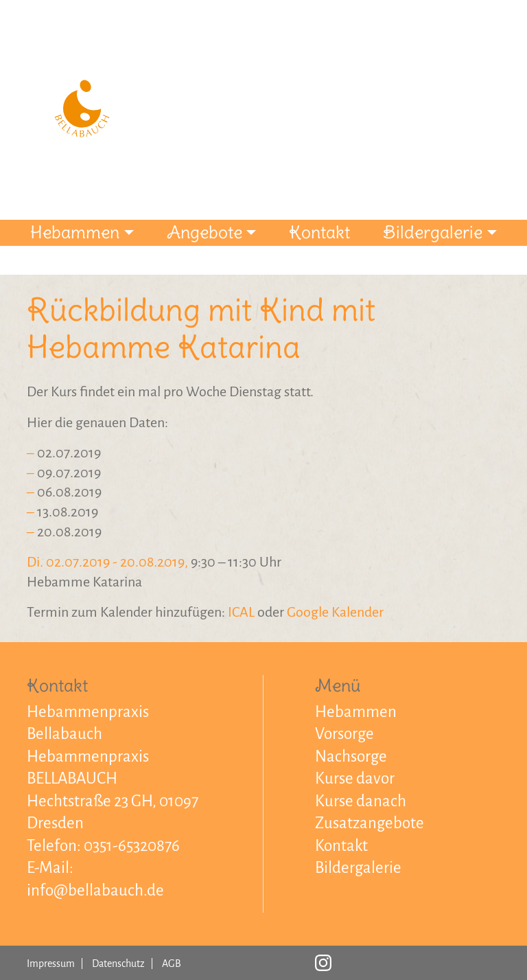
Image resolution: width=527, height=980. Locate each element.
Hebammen (75, 232)
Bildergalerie (433, 232)
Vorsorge (344, 734)
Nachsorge (351, 756)
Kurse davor (355, 778)
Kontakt (319, 232)
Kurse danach (361, 801)
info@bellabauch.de (95, 890)
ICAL (241, 612)
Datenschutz (118, 964)
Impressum (51, 964)
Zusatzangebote (370, 823)
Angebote (204, 232)
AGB (172, 964)
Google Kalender (335, 612)
